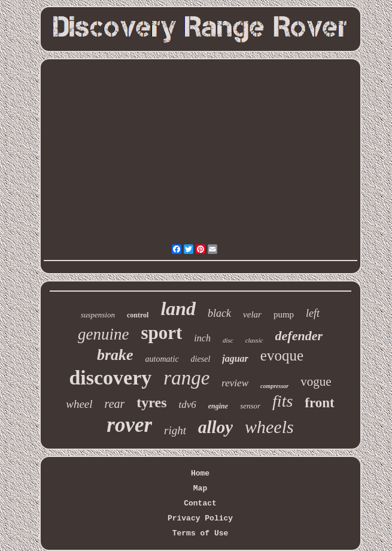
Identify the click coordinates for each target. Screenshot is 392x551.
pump (284, 314)
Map (200, 488)
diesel (201, 359)
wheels (269, 427)
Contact (200, 503)
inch (202, 338)
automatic (162, 359)
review (235, 383)
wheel (79, 404)
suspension (98, 315)
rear (115, 404)
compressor (274, 386)
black (219, 313)
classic (254, 340)
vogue (316, 382)
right (175, 430)
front (319, 403)
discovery (110, 378)
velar (252, 314)
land (178, 308)
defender (299, 336)
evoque (282, 355)
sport (161, 333)
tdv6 (188, 405)
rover (129, 425)
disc (228, 340)
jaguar (235, 358)
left (313, 313)
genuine (103, 334)
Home (200, 473)
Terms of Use (200, 533)
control (138, 315)
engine (218, 406)
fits (282, 401)
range (186, 378)
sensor (250, 406)
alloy (215, 427)
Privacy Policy (200, 518)
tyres (151, 402)
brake (115, 355)
